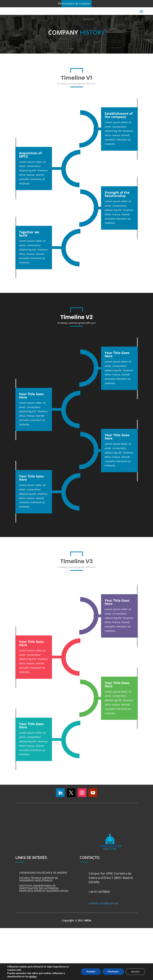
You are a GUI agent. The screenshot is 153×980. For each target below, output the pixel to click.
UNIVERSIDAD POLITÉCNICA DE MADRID (43, 873)
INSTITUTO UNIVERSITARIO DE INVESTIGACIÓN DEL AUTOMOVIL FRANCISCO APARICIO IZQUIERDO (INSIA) (44, 888)
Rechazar (113, 972)
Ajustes (135, 972)
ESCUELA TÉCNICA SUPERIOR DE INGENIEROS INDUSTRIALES (39, 879)
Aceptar (91, 972)
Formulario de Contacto (76, 4)
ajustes (33, 977)
